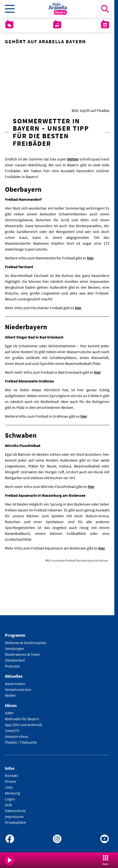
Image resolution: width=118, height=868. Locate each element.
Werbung (13, 793)
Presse (10, 782)
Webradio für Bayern (22, 719)
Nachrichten (15, 684)
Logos (10, 799)
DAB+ (9, 713)
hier (90, 258)
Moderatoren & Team (22, 655)
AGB (8, 805)
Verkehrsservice (18, 689)
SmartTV (12, 730)
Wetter (73, 159)
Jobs (9, 787)
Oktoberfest (15, 660)
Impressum (14, 817)
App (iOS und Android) (24, 725)
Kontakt (11, 776)
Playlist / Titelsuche (21, 742)
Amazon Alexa (16, 736)
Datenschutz (15, 811)
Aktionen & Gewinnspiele (26, 643)
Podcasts (12, 666)
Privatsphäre (15, 823)
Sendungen (14, 649)
